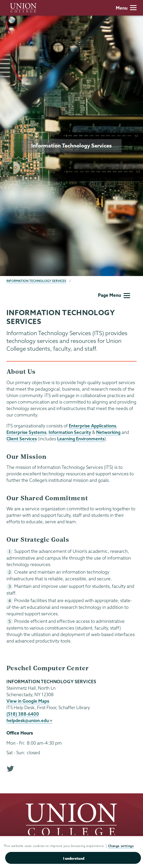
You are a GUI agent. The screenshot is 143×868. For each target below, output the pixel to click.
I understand (74, 859)
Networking (108, 432)
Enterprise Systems (26, 432)
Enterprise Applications (92, 426)
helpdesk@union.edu (29, 720)
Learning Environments (81, 439)
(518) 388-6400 (23, 714)
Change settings (121, 846)
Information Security (70, 432)
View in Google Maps (28, 701)
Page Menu (114, 295)
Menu (126, 8)
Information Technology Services (36, 281)
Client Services (22, 439)
